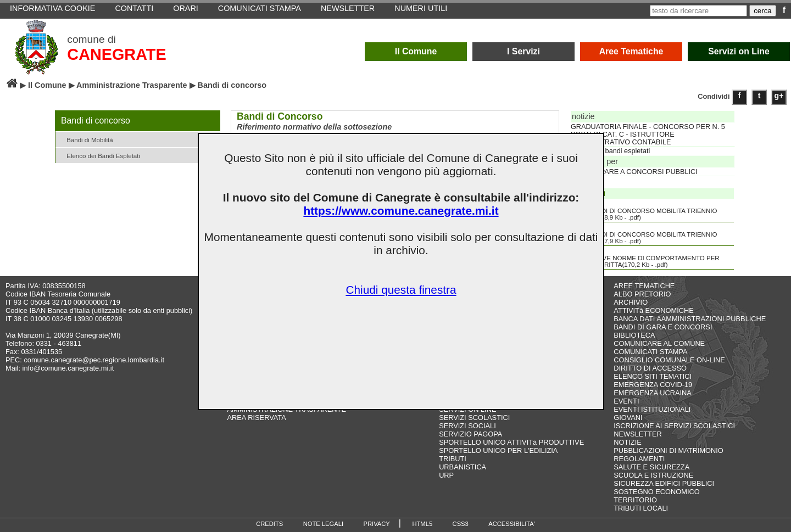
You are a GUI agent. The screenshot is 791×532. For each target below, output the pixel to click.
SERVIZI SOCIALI (467, 426)
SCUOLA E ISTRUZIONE (653, 475)
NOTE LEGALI (323, 524)
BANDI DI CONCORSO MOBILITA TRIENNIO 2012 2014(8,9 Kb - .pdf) (645, 210)
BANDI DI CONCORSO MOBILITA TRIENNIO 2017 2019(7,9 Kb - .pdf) (645, 234)
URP (446, 475)
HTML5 (422, 524)
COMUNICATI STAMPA (650, 352)
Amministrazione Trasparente (132, 85)
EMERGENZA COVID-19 (653, 385)
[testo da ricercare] (698, 11)
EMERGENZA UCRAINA (653, 393)
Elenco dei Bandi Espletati (99, 155)
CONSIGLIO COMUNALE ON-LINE (669, 360)
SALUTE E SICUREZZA (651, 467)
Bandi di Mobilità (86, 139)
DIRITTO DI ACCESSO (650, 368)
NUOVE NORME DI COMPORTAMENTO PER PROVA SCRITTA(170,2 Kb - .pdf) (646, 257)
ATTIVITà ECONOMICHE (654, 310)
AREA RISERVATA (257, 418)
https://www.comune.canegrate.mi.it (401, 211)
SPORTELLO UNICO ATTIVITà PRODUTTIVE (511, 442)
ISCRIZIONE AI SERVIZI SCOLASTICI (674, 426)
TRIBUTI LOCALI (641, 508)
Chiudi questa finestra (401, 290)
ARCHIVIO (631, 302)
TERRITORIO (635, 500)
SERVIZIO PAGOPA (470, 434)
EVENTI (626, 401)
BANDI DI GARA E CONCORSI (663, 327)
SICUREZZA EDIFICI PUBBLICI (664, 483)
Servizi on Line (739, 51)
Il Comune (416, 51)
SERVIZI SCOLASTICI (474, 418)
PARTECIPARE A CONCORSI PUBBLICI (634, 172)
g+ (779, 96)
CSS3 (461, 524)
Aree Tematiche (631, 51)
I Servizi (523, 51)
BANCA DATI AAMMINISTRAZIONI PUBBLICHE (690, 319)
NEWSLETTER (637, 434)
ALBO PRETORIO (642, 294)
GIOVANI (628, 418)
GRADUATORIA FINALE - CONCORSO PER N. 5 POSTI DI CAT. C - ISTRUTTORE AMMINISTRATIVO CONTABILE (648, 135)
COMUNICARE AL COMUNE (659, 343)
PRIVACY (377, 524)
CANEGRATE (116, 54)
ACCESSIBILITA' (512, 524)
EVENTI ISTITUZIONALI (652, 409)
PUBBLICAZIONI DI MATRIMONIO (669, 450)
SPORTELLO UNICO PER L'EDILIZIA (498, 450)
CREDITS (269, 524)
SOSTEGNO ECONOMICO (656, 492)
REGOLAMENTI (639, 459)
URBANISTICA (463, 467)
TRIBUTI (453, 459)
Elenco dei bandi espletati (610, 151)
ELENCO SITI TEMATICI (653, 376)
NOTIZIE (627, 442)
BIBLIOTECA (634, 335)
